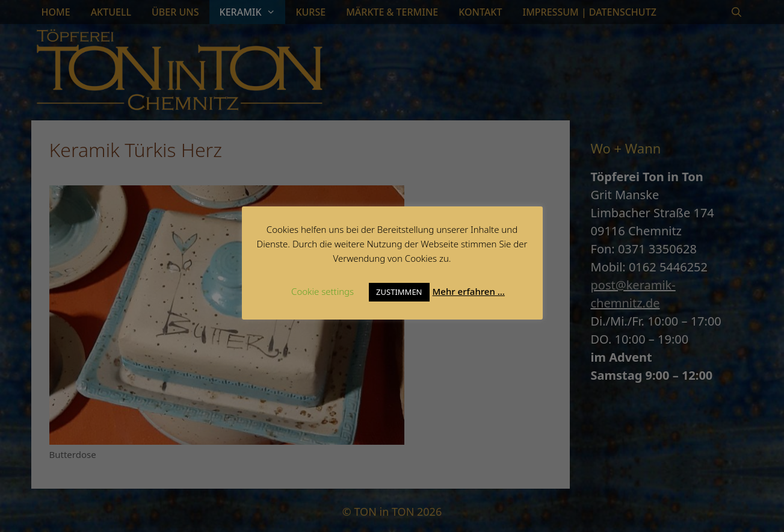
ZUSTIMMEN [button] (399, 292)
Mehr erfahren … (469, 291)
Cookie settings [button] (323, 291)
